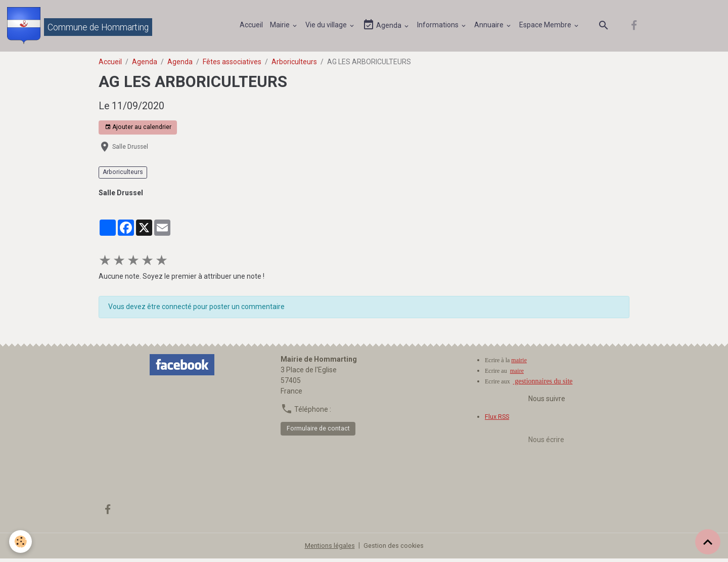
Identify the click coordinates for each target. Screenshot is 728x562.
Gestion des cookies (396, 549)
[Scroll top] (708, 542)
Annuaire (491, 27)
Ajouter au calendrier (138, 131)
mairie (519, 364)
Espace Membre (548, 27)
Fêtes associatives (232, 65)
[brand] (81, 27)
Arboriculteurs (294, 65)
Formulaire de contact (318, 432)
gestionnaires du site (543, 385)
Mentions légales (328, 549)
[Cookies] (21, 541)
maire (517, 374)
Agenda (384, 27)
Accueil (253, 27)
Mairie (282, 27)
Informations (440, 27)
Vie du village (328, 27)
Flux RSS (499, 420)
